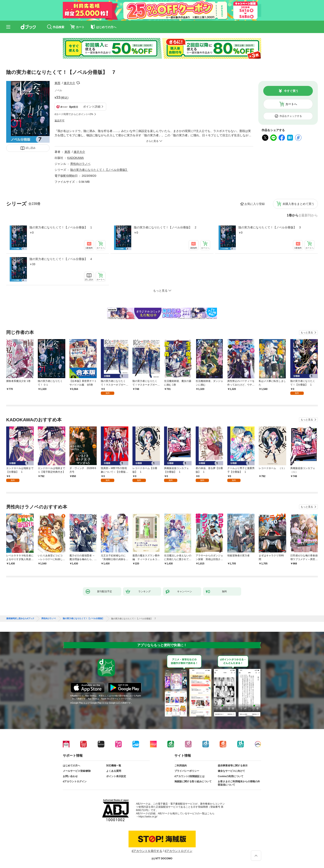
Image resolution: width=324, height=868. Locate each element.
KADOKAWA (76, 158)
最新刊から (310, 215)
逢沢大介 (69, 83)
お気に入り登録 (255, 204)
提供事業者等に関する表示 (233, 766)
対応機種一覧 (114, 766)
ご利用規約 (181, 766)
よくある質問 (114, 771)
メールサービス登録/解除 (77, 771)
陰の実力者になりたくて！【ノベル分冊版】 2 (165, 227)
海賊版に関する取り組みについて (193, 781)
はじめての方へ (71, 766)
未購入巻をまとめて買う (298, 204)
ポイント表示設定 (116, 776)
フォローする (78, 83)
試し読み (31, 148)
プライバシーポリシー (187, 771)
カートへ (291, 104)
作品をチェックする (291, 116)
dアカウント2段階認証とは (189, 776)
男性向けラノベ (80, 164)
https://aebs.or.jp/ (148, 817)
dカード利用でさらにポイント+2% (74, 114)
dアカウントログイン (75, 781)
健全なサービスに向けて (231, 771)
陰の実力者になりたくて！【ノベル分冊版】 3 (270, 227)
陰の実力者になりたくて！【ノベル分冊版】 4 (61, 259)
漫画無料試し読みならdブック (20, 619)
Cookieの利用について (231, 776)
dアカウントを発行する (147, 851)
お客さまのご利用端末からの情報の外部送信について (239, 783)
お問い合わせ (70, 776)
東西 (57, 83)
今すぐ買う (291, 91)
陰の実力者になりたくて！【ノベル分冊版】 (99, 170)
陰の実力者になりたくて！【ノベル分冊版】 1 (61, 227)
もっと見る (307, 332)
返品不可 (60, 121)
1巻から (293, 215)
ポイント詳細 (92, 107)
